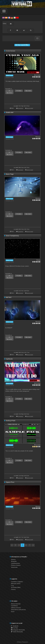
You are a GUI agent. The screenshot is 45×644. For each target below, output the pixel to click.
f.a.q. (13, 586)
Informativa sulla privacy (18, 610)
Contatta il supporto (17, 582)
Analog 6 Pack (11, 421)
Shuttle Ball (10, 113)
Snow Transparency (12, 236)
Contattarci (14, 606)
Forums (13, 589)
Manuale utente (16, 584)
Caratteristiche (15, 563)
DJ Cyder (38, 75)
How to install (30, 108)
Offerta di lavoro (16, 608)
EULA (13, 612)
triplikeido (9, 359)
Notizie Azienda (16, 604)
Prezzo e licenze (16, 565)
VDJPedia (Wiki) (16, 587)
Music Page (10, 174)
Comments (20, 108)
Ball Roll (9, 297)
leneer (39, 137)
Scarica (13, 560)
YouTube (14, 628)
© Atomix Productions (22, 642)
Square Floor (10, 482)
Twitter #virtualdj (17, 632)
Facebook (15, 626)
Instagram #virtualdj (18, 630)
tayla (39, 260)
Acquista (14, 561)
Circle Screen (10, 51)
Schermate (14, 567)
